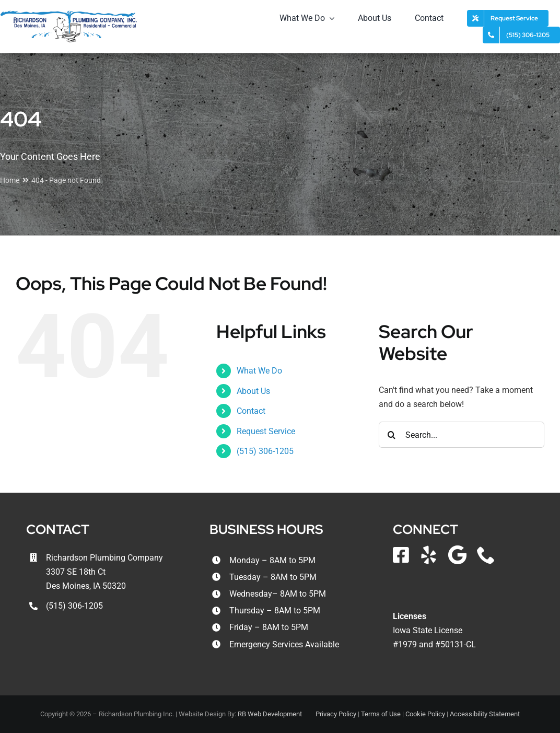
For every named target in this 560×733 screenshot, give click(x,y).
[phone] (486, 555)
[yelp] (429, 555)
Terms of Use (381, 714)
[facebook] (401, 555)
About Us (253, 391)
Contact (251, 411)
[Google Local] (457, 555)
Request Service (266, 431)
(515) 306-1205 (265, 451)
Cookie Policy (425, 714)
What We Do (259, 371)
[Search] (392, 435)
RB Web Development (270, 714)
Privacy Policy (336, 714)
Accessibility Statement (485, 714)
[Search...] (462, 435)
